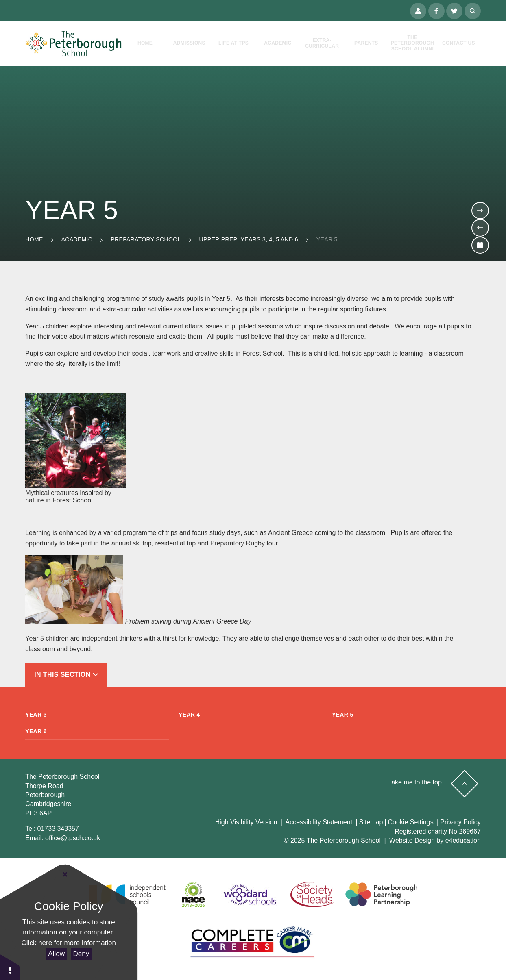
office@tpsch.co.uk (73, 838)
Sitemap (371, 822)
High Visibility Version (246, 822)
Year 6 (36, 731)
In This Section (66, 675)
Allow (56, 954)
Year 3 (36, 715)
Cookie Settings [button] (411, 822)
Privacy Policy (460, 822)
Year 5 (327, 239)
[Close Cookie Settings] (65, 875)
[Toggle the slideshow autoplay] (480, 245)
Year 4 (189, 715)
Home (34, 239)
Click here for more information (69, 943)
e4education (463, 840)
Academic (77, 239)
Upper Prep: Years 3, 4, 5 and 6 (249, 239)
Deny (81, 954)
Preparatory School (146, 239)
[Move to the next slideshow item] (480, 211)
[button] (10, 967)
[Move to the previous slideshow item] (480, 228)
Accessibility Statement (319, 822)
